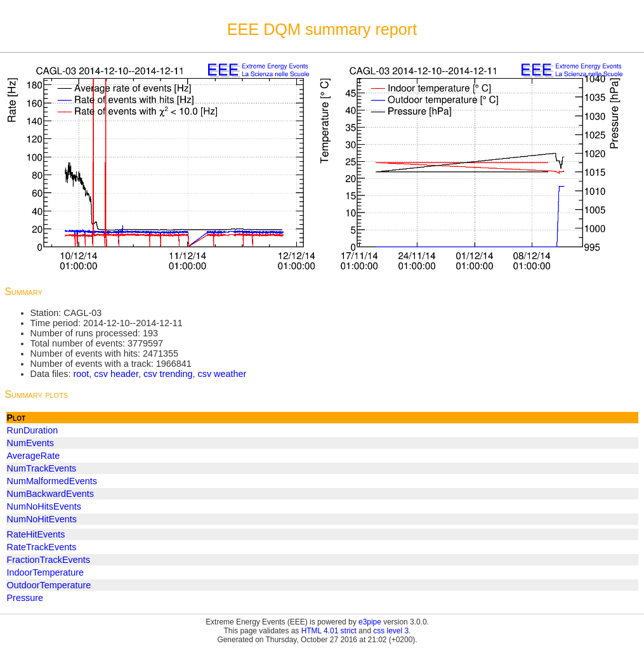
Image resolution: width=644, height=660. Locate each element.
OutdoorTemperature (49, 585)
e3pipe (370, 622)
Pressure (25, 598)
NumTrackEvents (42, 468)
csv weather (222, 374)
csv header (116, 374)
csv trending (168, 374)
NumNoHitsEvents (44, 506)
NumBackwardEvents (51, 494)
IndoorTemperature (46, 572)
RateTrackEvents (42, 547)
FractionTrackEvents (49, 560)
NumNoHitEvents (42, 519)
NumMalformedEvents (52, 481)
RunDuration (33, 430)
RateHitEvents (36, 534)
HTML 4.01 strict (329, 631)
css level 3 (391, 631)
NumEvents (30, 443)
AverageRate (34, 456)
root (81, 374)
